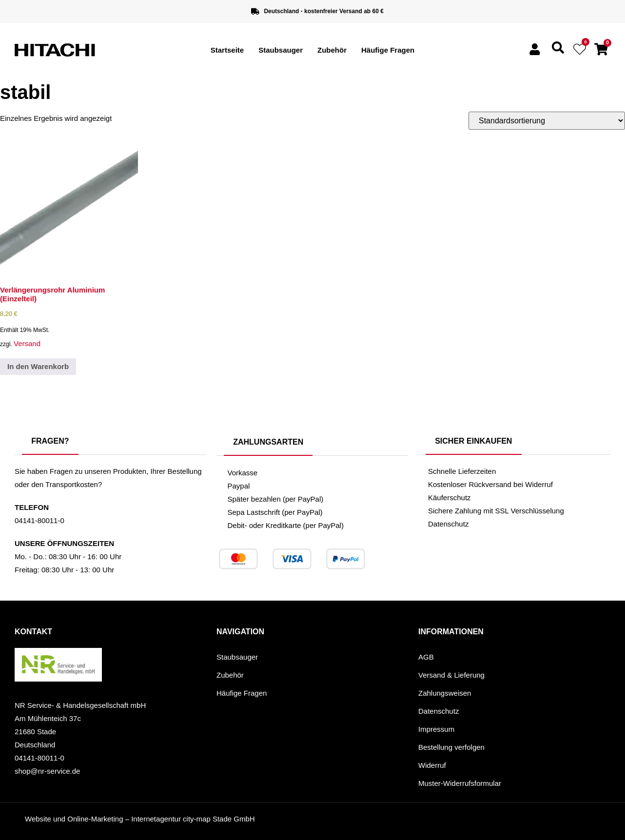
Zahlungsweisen (445, 693)
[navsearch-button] (558, 51)
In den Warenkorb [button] (38, 366)
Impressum (436, 729)
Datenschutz (439, 711)
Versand (27, 343)
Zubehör (332, 50)
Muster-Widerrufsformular (460, 783)
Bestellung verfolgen (451, 747)
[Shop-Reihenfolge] (547, 121)
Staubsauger (281, 50)
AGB (426, 657)
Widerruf (432, 765)
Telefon (32, 507)
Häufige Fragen (388, 50)
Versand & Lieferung (451, 675)
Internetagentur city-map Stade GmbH (193, 819)
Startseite (227, 50)
